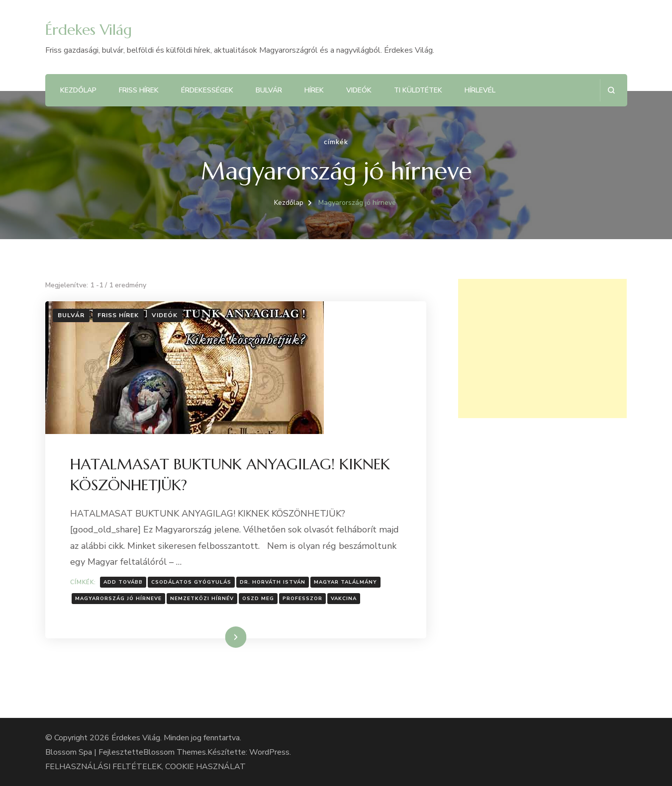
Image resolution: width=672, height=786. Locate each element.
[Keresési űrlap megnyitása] (611, 90)
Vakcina (344, 599)
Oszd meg (258, 599)
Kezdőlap (78, 90)
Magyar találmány (345, 582)
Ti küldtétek (418, 90)
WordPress (269, 752)
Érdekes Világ (89, 30)
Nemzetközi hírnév (202, 599)
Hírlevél (480, 90)
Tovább (223, 637)
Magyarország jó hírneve (118, 599)
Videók (359, 90)
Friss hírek (139, 90)
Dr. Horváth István (273, 582)
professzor (302, 599)
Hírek (314, 90)
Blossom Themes (175, 752)
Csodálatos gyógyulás (191, 582)
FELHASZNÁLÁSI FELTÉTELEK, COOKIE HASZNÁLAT (145, 767)
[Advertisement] (542, 349)
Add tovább (123, 582)
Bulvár (269, 90)
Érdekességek (207, 90)
